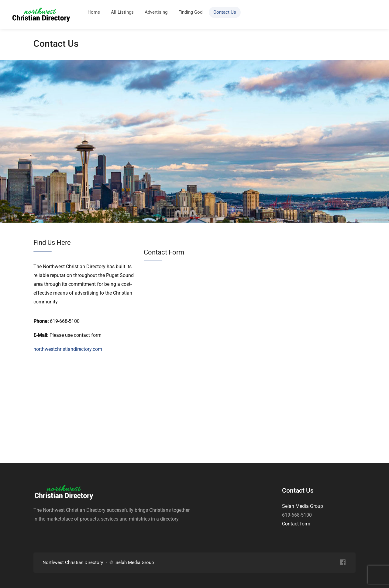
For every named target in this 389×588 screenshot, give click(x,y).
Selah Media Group (303, 506)
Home (94, 12)
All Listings (122, 12)
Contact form (296, 524)
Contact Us (225, 12)
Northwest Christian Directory (73, 562)
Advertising (156, 12)
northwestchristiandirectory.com (68, 349)
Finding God (190, 12)
